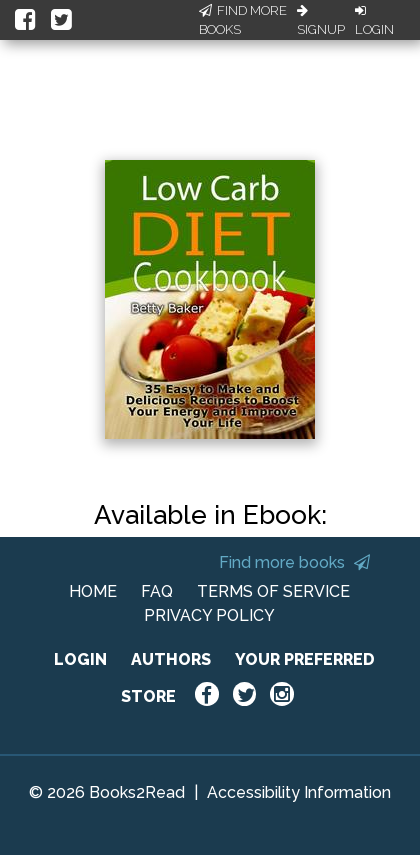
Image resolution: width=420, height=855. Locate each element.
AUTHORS (171, 659)
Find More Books (243, 20)
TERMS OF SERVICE (273, 591)
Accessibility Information (299, 792)
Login (374, 21)
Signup (321, 21)
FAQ (157, 591)
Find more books (294, 562)
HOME (93, 591)
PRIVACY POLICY (209, 615)
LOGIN (80, 659)
